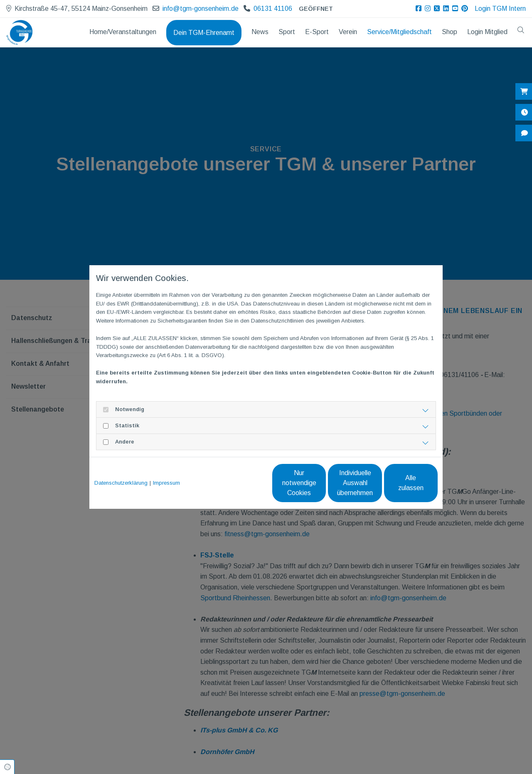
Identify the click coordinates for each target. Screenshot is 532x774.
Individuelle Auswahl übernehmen (320, 483)
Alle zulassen (399, 483)
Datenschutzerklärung (121, 483)
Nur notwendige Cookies (241, 483)
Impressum (166, 483)
